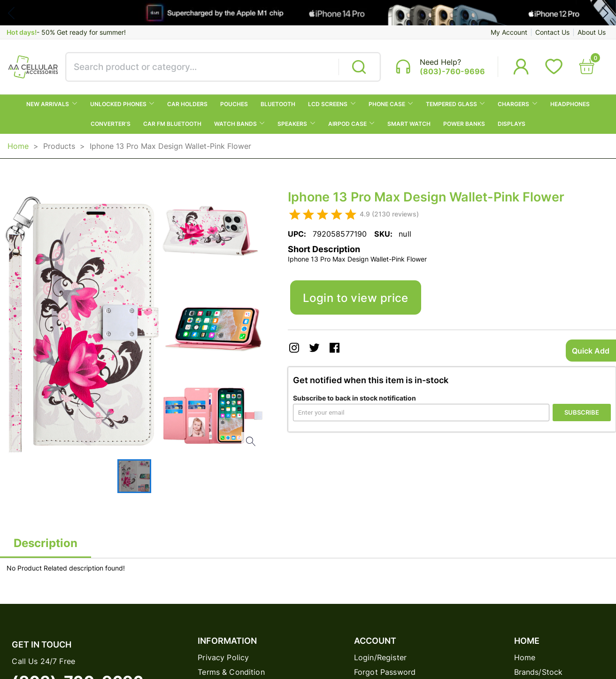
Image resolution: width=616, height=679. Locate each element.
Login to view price (356, 298)
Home (18, 146)
